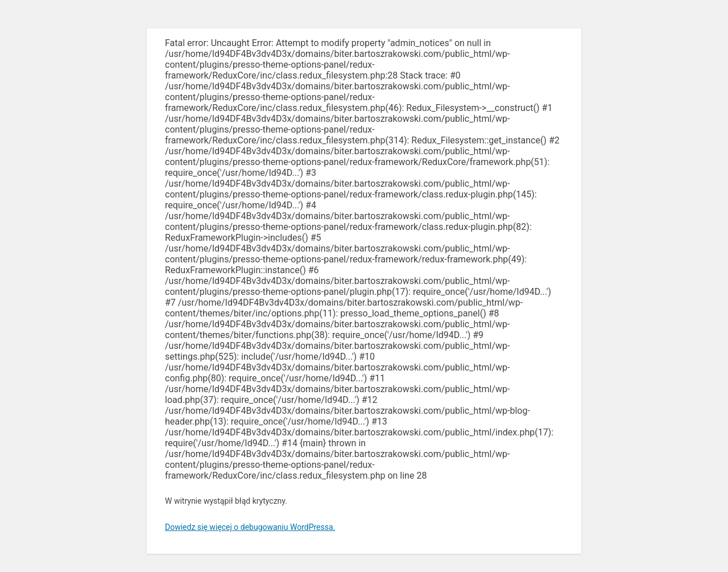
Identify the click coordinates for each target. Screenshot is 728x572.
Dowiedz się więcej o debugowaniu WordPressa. (250, 527)
